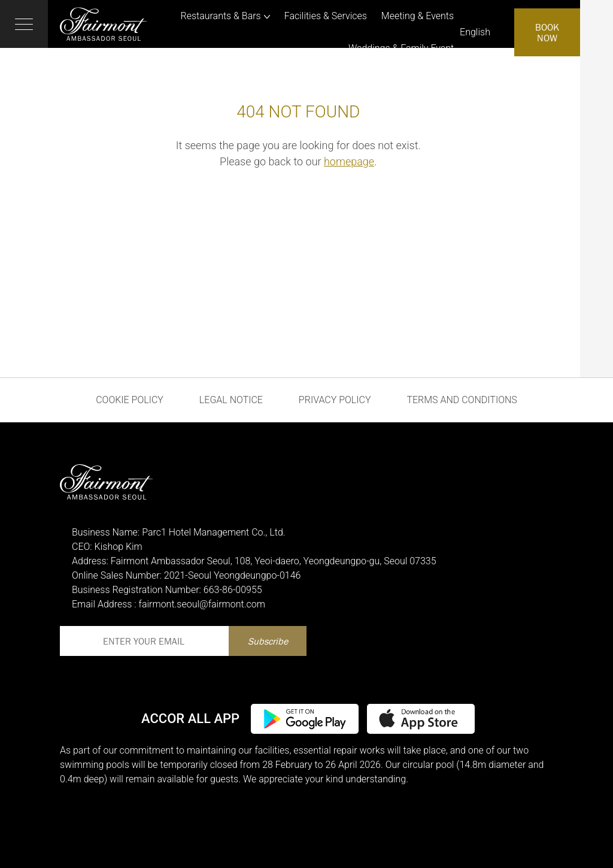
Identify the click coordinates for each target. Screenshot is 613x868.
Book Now (547, 32)
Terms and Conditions (462, 400)
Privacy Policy (335, 400)
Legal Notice (231, 400)
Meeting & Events (418, 16)
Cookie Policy (130, 400)
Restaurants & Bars (221, 16)
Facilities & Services (326, 16)
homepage (349, 161)
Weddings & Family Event (401, 48)
